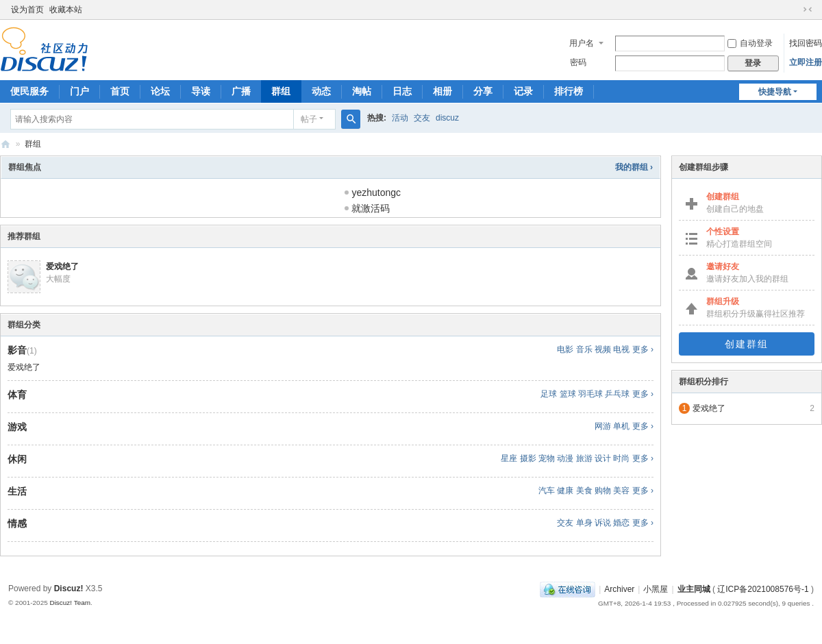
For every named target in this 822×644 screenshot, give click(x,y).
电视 (621, 349)
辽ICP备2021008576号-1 (763, 589)
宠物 (547, 458)
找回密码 (806, 43)
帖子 (309, 119)
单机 (621, 426)
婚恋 (621, 523)
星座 (509, 458)
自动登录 (750, 43)
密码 (578, 62)
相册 (443, 91)
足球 (549, 394)
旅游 (584, 458)
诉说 (603, 523)
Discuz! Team (70, 603)
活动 (400, 118)
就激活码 (371, 208)
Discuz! (69, 589)
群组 (281, 91)
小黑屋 (656, 589)
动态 (321, 91)
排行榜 (569, 91)
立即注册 (806, 62)
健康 (565, 491)
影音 (17, 350)
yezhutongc (376, 193)
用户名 (582, 43)
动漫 (565, 458)
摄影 (528, 458)
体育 (17, 395)
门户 (79, 91)
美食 (584, 491)
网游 (603, 426)
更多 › (643, 349)
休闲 (17, 459)
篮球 (568, 394)
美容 (621, 491)
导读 (201, 91)
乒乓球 (617, 394)
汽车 (547, 491)
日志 (402, 91)
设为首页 (27, 10)
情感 (17, 523)
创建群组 (747, 344)
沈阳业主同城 (5, 144)
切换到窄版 (808, 10)
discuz (447, 118)
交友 (422, 118)
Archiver (619, 589)
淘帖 (362, 91)
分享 (483, 91)
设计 (603, 458)
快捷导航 (775, 92)
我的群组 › (634, 167)
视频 (603, 349)
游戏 (17, 427)
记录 (523, 91)
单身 (584, 523)
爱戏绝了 (62, 267)
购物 (603, 491)
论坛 (160, 91)
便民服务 (29, 91)
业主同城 (694, 589)
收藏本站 (66, 10)
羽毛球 (590, 394)
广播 (241, 91)
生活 (17, 491)
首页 (120, 91)
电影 (565, 349)
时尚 (621, 458)
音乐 (584, 349)
